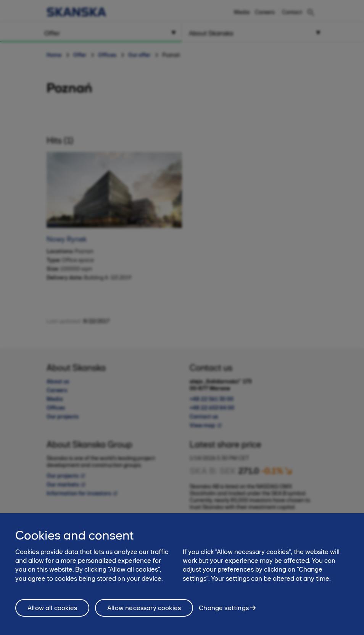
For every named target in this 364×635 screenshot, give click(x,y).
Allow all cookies (52, 612)
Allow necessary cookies (144, 612)
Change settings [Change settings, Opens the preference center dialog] (224, 611)
